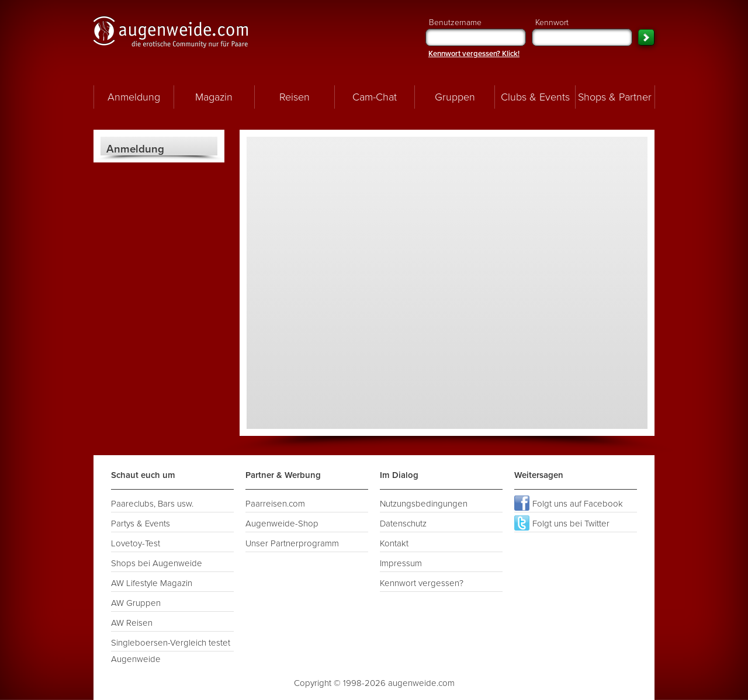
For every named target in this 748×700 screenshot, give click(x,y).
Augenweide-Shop (282, 524)
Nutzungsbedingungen (424, 504)
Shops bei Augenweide (157, 563)
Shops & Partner (615, 97)
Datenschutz (403, 524)
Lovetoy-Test (136, 543)
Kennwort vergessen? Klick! (474, 54)
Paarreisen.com (275, 504)
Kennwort (582, 32)
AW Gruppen (136, 603)
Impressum (401, 563)
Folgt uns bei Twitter (562, 523)
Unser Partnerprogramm (292, 543)
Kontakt (394, 543)
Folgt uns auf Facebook (569, 503)
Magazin (214, 97)
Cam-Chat (375, 97)
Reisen (295, 97)
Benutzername (476, 32)
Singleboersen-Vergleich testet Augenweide (171, 644)
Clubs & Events (535, 97)
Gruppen (455, 97)
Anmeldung (134, 97)
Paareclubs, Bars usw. (152, 504)
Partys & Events (141, 524)
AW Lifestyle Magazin (152, 583)
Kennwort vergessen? (422, 583)
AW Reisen (132, 623)
